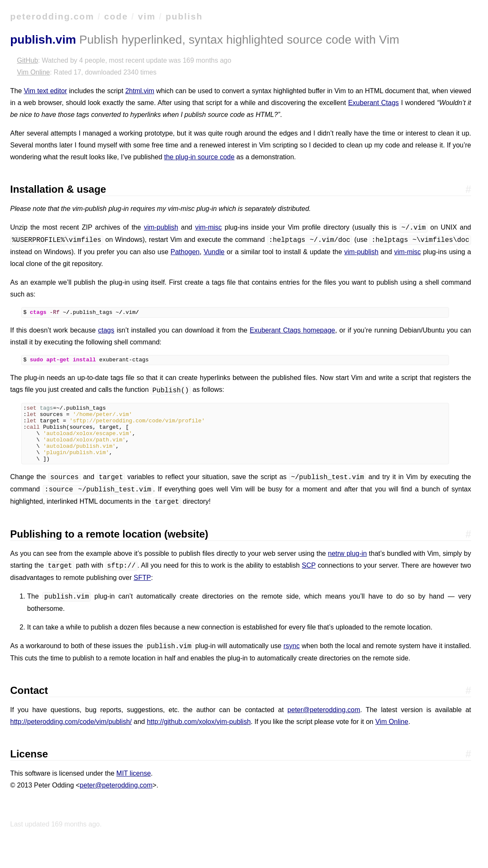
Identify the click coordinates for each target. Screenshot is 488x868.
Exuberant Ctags (373, 103)
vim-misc (208, 228)
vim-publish (161, 228)
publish (184, 16)
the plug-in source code (199, 157)
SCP (309, 580)
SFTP (142, 592)
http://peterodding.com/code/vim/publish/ (71, 736)
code (116, 16)
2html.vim (140, 91)
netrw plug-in (347, 567)
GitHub (28, 60)
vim (147, 16)
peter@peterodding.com (324, 724)
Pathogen (185, 252)
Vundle (214, 252)
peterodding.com (52, 16)
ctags (106, 331)
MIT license (134, 787)
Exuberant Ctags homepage (292, 331)
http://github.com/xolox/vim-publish (199, 736)
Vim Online (33, 72)
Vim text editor (45, 91)
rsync (292, 660)
